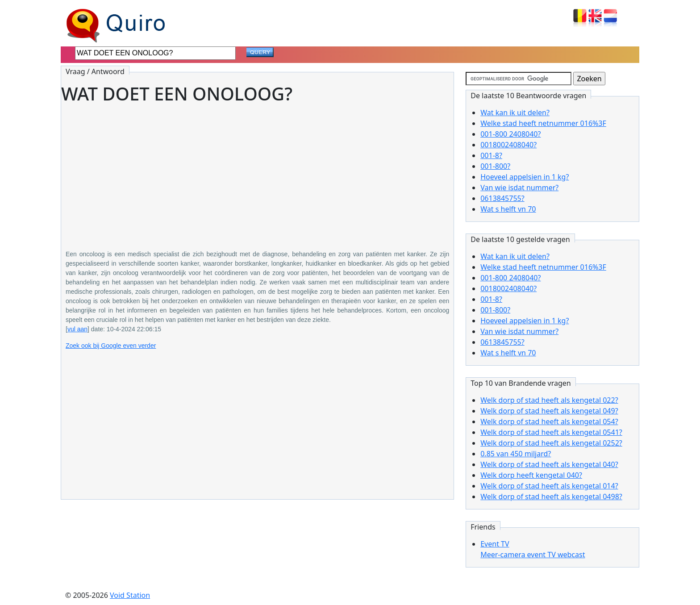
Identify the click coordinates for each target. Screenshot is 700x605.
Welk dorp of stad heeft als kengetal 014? (549, 486)
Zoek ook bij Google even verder (111, 346)
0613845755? (502, 198)
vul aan (77, 329)
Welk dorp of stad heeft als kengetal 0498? (551, 497)
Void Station (130, 595)
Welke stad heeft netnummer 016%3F (543, 123)
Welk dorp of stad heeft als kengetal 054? (549, 421)
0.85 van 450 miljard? (516, 454)
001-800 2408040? (510, 134)
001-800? (495, 166)
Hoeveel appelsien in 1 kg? (525, 177)
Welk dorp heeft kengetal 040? (531, 475)
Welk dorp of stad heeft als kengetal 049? (549, 411)
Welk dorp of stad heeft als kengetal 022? (549, 400)
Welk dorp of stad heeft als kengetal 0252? (551, 443)
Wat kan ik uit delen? (515, 113)
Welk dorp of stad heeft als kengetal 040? (549, 464)
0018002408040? (508, 145)
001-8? (491, 155)
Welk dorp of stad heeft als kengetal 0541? (551, 432)
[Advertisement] (257, 171)
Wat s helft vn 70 (508, 209)
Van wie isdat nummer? (519, 188)
